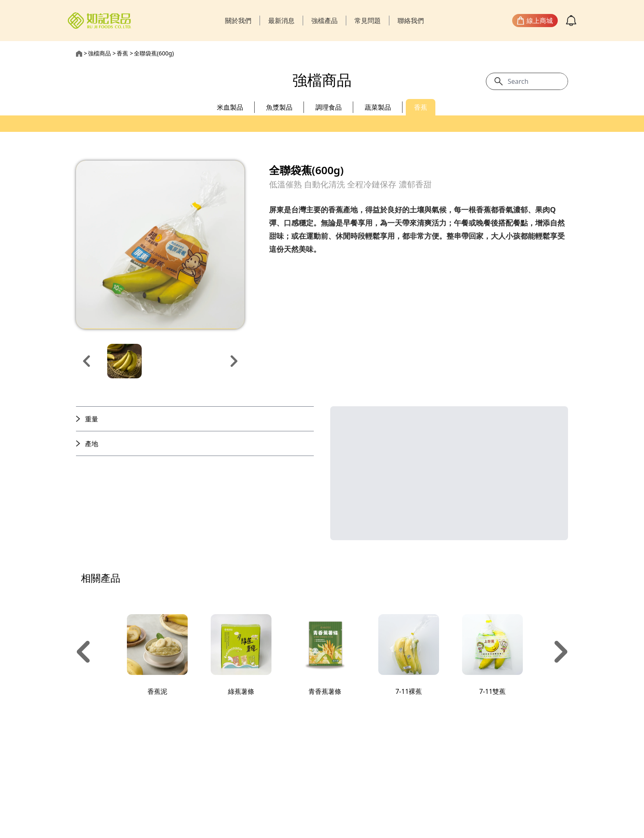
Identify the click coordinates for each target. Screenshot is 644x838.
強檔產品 (324, 21)
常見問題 (368, 21)
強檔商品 (99, 53)
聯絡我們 (411, 21)
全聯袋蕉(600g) (154, 53)
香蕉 (122, 53)
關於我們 (238, 21)
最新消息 (281, 21)
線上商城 (535, 21)
